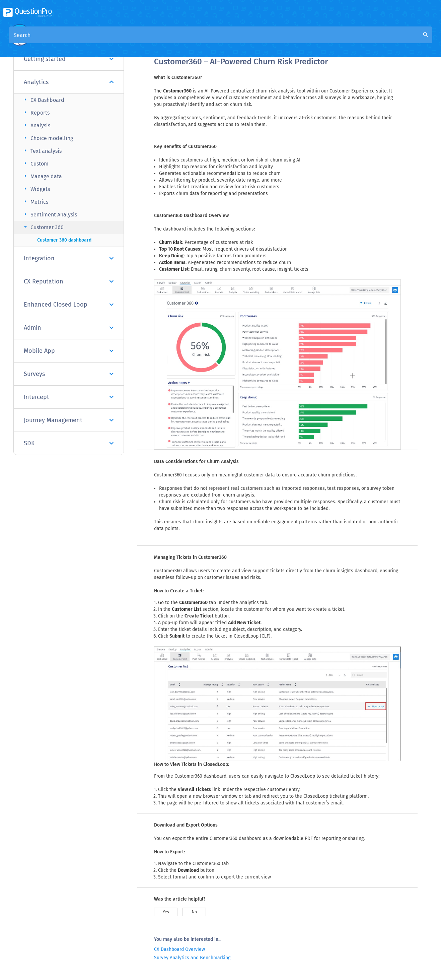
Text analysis (42, 151)
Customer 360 (43, 227)
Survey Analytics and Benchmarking (192, 958)
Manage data (42, 176)
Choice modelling (48, 138)
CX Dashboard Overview (179, 949)
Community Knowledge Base (218, 41)
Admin (69, 328)
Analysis (36, 125)
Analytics (69, 82)
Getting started (69, 59)
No (194, 912)
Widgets (36, 189)
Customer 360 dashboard (64, 240)
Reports (36, 112)
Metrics (35, 202)
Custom (35, 163)
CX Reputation (69, 281)
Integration (69, 258)
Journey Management (69, 420)
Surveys (69, 374)
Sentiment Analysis (50, 214)
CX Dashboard (43, 100)
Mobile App (69, 351)
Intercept (69, 397)
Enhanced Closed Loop (69, 305)
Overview (165, 41)
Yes (166, 912)
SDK (69, 443)
